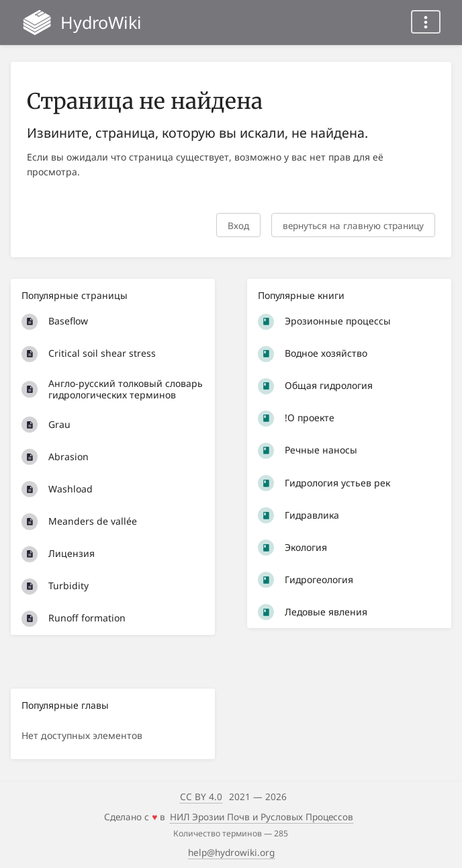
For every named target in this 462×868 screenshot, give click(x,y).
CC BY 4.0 (201, 796)
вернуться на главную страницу (353, 225)
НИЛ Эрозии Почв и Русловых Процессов (262, 817)
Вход (238, 225)
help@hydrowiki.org (231, 852)
